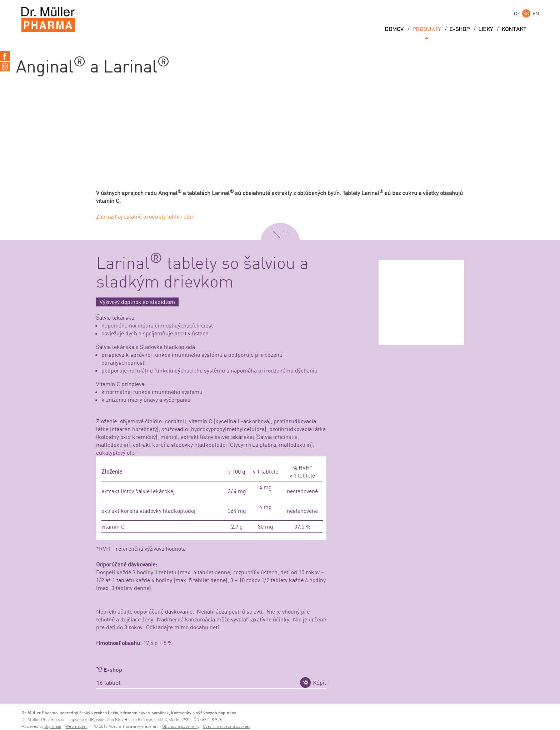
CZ (517, 13)
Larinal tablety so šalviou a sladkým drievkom (202, 273)
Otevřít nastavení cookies (227, 727)
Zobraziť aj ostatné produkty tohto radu (144, 216)
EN (536, 13)
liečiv (113, 713)
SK (526, 13)
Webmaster (76, 727)
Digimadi (53, 727)
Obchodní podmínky (181, 727)
